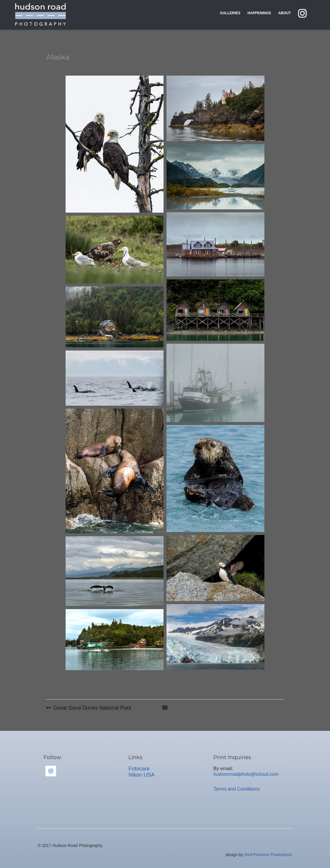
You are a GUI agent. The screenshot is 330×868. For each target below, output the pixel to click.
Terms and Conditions (237, 789)
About (284, 13)
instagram (307, 13)
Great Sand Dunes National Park (92, 708)
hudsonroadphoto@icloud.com (246, 774)
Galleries (230, 13)
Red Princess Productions (268, 855)
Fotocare (139, 769)
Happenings (259, 13)
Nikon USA (142, 775)
